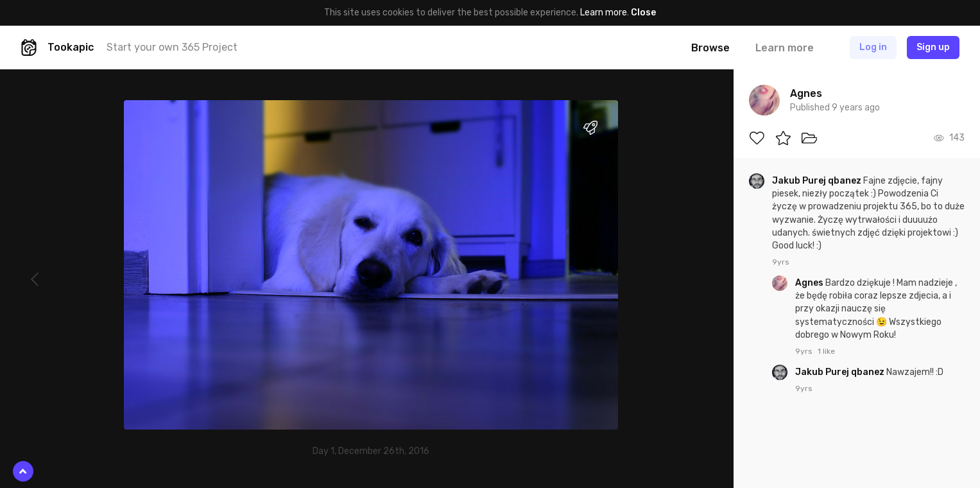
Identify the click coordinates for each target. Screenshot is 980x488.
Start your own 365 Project (172, 47)
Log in (873, 47)
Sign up (933, 47)
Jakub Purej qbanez (818, 181)
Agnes (810, 283)
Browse (710, 48)
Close (643, 13)
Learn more (604, 13)
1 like (826, 351)
